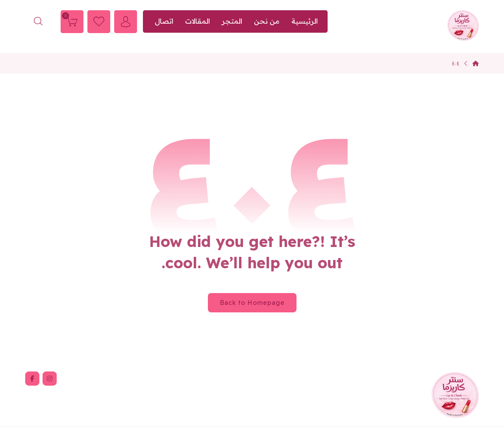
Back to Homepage (252, 303)
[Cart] (72, 21)
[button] (50, 379)
